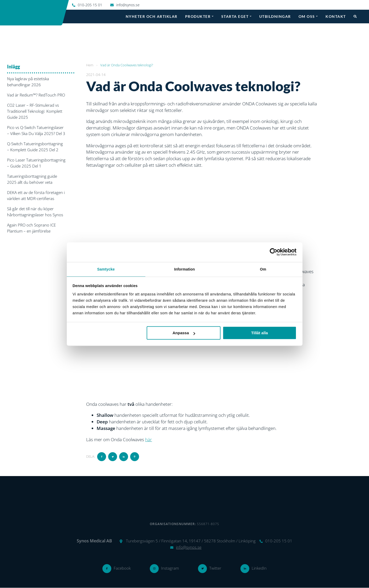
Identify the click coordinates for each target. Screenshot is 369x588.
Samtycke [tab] (106, 269)
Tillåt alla (260, 333)
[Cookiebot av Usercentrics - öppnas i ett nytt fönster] (274, 252)
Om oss (307, 16)
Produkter (198, 16)
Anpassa (184, 333)
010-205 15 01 (90, 5)
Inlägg (13, 67)
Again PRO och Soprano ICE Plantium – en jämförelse (31, 228)
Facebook (122, 568)
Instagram (170, 568)
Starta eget (235, 16)
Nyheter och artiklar (152, 16)
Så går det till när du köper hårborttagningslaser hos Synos (35, 212)
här (148, 439)
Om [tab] (263, 269)
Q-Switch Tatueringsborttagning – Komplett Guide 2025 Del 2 (35, 147)
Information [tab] (185, 269)
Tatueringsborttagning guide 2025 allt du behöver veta (32, 179)
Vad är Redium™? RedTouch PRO (36, 95)
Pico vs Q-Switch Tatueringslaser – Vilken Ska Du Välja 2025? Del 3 (36, 130)
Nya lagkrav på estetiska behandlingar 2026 (28, 82)
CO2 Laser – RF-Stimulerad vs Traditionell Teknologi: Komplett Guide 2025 (35, 111)
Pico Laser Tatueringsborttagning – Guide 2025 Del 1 (36, 163)
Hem (90, 65)
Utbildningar (275, 16)
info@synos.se (128, 5)
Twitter (215, 568)
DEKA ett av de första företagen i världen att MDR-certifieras (36, 195)
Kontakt (336, 16)
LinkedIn (259, 568)
